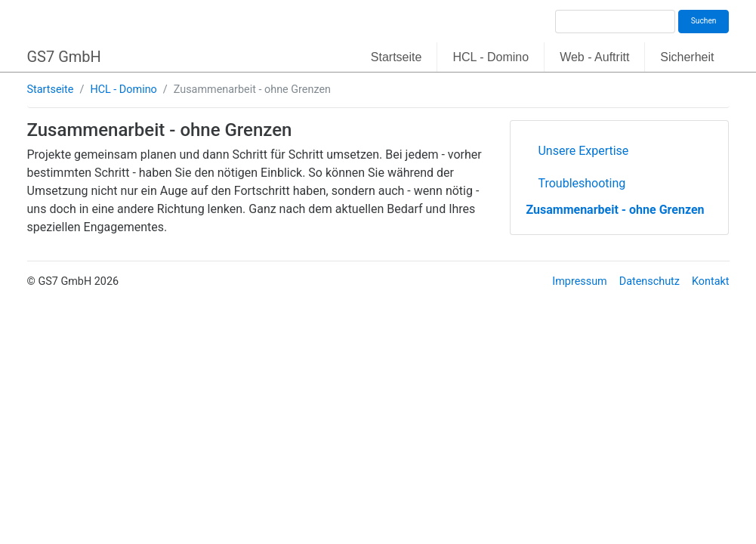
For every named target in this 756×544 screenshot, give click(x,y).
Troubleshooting (582, 183)
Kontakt (711, 281)
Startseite (397, 57)
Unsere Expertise (583, 151)
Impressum (579, 281)
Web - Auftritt (594, 57)
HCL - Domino (491, 57)
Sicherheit (687, 57)
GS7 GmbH (64, 57)
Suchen (704, 21)
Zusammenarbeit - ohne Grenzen (615, 210)
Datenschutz (650, 281)
